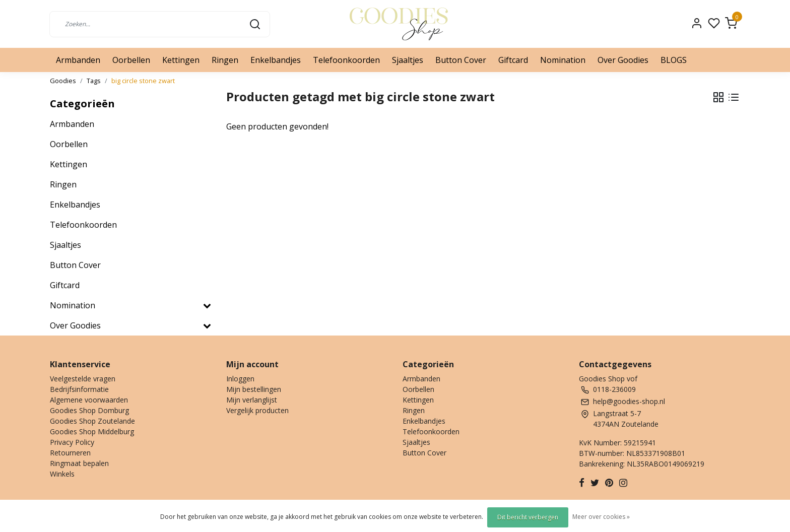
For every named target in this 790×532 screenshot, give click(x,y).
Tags (94, 81)
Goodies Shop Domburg (89, 410)
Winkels (62, 474)
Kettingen (181, 60)
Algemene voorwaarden (89, 400)
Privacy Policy (72, 442)
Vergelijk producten (257, 410)
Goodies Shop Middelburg (92, 431)
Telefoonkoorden (346, 60)
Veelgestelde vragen (83, 379)
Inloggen (240, 379)
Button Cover (461, 60)
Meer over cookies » (601, 517)
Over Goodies (623, 60)
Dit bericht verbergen (528, 517)
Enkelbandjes (276, 60)
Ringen (225, 60)
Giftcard (513, 60)
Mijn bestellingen (254, 389)
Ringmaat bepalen (79, 463)
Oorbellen (131, 60)
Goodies (63, 81)
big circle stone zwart (143, 81)
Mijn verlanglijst (252, 400)
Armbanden (78, 60)
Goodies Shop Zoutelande (92, 421)
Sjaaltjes (408, 60)
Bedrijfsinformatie (79, 389)
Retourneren (70, 453)
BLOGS (674, 60)
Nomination (563, 60)
